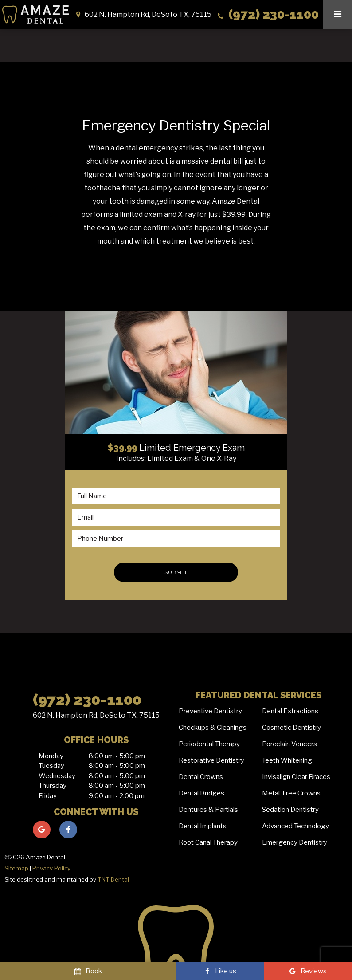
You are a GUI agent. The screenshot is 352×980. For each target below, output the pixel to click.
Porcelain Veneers (289, 744)
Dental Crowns (201, 777)
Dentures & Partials (208, 810)
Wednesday (57, 776)
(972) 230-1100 (267, 14)
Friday (48, 796)
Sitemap (16, 868)
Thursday (53, 786)
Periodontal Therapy (209, 744)
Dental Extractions (290, 711)
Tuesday (51, 766)
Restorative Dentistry (211, 760)
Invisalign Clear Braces (296, 777)
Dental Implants (203, 826)
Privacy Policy (51, 868)
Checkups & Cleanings (213, 728)
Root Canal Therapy (208, 842)
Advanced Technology (295, 826)
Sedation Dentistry (290, 810)
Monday (51, 756)
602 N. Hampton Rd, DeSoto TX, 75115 (96, 715)
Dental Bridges (201, 793)
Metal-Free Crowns (291, 793)
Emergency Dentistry (295, 842)
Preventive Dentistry (210, 711)
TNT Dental (113, 879)
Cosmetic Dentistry (291, 728)
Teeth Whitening (287, 760)
